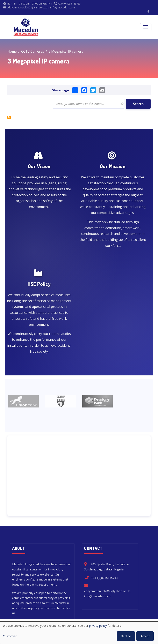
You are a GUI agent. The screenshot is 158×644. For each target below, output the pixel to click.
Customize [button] (10, 636)
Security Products (85, 602)
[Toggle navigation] (146, 27)
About (111, 602)
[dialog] (79, 633)
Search (138, 104)
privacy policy (98, 626)
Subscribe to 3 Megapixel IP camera (9, 118)
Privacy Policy (97, 613)
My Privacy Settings (64, 613)
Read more (26, 555)
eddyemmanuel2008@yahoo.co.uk (107, 522)
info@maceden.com (97, 527)
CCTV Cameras (33, 51)
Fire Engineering (52, 602)
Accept (145, 636)
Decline (126, 636)
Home (12, 51)
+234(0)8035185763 (104, 509)
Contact (130, 602)
